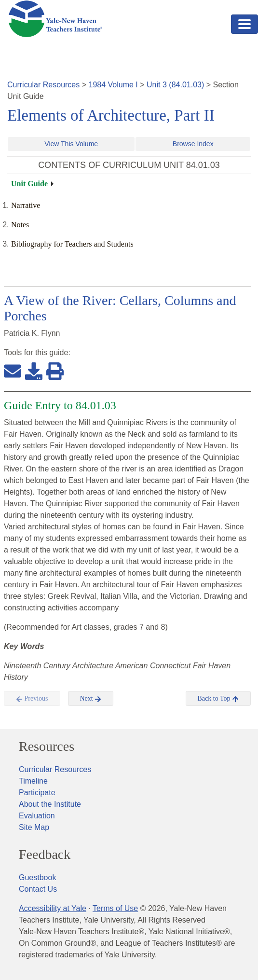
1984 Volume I (113, 85)
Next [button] (91, 699)
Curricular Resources (43, 85)
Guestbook (37, 877)
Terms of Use (115, 908)
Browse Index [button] (193, 144)
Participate (37, 793)
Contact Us (38, 889)
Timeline (33, 781)
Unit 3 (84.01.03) (175, 85)
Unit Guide (29, 184)
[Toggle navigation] (244, 24)
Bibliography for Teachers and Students (72, 244)
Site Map (34, 827)
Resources (47, 746)
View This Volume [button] (71, 144)
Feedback (45, 855)
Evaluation (37, 816)
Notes (20, 225)
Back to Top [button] (218, 699)
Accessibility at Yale (53, 908)
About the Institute (50, 804)
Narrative (26, 205)
